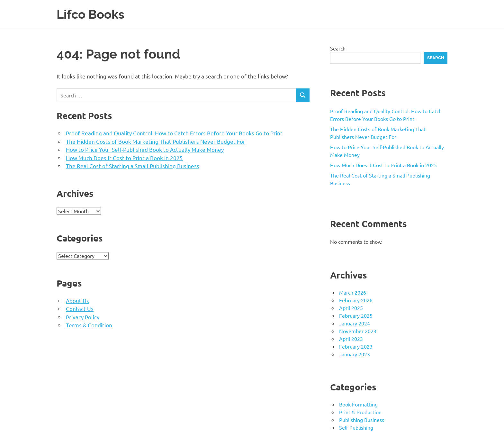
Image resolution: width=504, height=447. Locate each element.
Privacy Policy (83, 317)
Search (338, 48)
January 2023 (355, 354)
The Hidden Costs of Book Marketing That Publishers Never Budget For (156, 141)
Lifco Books (90, 14)
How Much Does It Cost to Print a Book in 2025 (124, 158)
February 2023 (356, 346)
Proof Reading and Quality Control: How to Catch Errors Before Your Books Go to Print (174, 133)
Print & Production (360, 412)
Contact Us (80, 309)
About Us (77, 301)
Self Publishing (356, 427)
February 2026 (356, 300)
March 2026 (353, 292)
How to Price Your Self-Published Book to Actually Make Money (145, 149)
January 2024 (355, 323)
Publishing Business (362, 420)
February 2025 (356, 315)
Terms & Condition (89, 325)
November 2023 (358, 331)
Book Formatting (358, 404)
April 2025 (351, 308)
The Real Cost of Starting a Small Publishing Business (133, 166)
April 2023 (351, 339)
